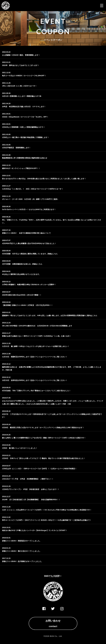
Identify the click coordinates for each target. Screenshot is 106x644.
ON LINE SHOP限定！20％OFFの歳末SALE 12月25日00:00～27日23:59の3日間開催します (37, 326)
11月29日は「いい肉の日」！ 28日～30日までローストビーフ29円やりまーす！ (33, 189)
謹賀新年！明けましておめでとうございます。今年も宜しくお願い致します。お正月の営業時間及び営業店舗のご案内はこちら (50, 316)
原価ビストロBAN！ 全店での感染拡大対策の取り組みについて (26, 233)
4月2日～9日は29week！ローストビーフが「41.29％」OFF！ (25, 117)
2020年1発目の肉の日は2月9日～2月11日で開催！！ (22, 295)
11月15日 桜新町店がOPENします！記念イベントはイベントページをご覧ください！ (35, 357)
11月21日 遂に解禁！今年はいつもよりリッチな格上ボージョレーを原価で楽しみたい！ (36, 346)
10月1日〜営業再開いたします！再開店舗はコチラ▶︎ (22, 96)
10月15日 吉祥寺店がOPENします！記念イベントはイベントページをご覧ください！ (35, 380)
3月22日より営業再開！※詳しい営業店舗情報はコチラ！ (24, 127)
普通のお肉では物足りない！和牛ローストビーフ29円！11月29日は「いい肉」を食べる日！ (37, 336)
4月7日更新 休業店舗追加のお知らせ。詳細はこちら (22, 264)
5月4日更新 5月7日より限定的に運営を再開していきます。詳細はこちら (30, 254)
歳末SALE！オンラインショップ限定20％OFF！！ (21, 168)
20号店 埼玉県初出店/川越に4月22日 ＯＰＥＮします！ (24, 107)
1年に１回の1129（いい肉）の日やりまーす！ (19, 86)
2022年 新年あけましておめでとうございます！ (21, 65)
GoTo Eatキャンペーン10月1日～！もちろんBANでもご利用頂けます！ (29, 209)
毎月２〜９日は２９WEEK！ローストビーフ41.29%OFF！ (24, 76)
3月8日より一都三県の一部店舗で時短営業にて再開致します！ (26, 137)
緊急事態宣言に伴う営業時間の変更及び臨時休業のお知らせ (25, 158)
